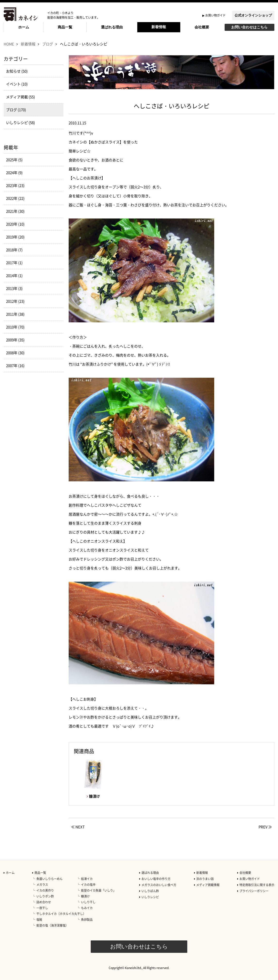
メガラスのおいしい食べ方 (159, 885)
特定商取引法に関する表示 (257, 885)
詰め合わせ (44, 902)
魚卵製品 (87, 920)
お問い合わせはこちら (249, 27)
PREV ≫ (265, 827)
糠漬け (85, 896)
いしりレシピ (150, 897)
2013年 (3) (14, 288)
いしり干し (88, 902)
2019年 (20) (15, 237)
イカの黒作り (45, 890)
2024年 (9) (14, 173)
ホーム (24, 27)
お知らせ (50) (17, 71)
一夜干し (42, 908)
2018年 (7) (14, 250)
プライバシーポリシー (254, 891)
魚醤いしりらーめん (49, 879)
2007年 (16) (15, 366)
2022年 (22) (15, 198)
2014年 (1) (14, 276)
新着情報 (159, 27)
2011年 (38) (15, 314)
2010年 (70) (15, 327)
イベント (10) (17, 84)
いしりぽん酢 (150, 891)
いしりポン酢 (45, 896)
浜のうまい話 (205, 879)
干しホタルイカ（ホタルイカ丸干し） (61, 914)
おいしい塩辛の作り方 (156, 879)
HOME (9, 44)
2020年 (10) (15, 224)
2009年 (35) (15, 340)
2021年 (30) (15, 211)
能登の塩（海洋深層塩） (52, 925)
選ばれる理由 (112, 27)
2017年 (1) (14, 263)
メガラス (42, 885)
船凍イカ (87, 879)
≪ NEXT (78, 827)
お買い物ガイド (215, 15)
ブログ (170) (16, 110)
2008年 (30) (15, 353)
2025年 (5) (14, 160)
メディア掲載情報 (208, 885)
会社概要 (202, 27)
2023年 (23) (15, 185)
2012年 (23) (15, 301)
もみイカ (87, 908)
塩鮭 (39, 920)
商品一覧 (65, 27)
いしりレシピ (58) (20, 123)
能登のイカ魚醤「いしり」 (98, 890)
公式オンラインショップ (253, 15)
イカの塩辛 (88, 885)
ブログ (48, 44)
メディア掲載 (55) (20, 97)
